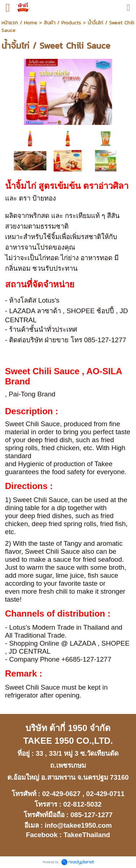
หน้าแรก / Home (19, 23)
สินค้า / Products (63, 23)
